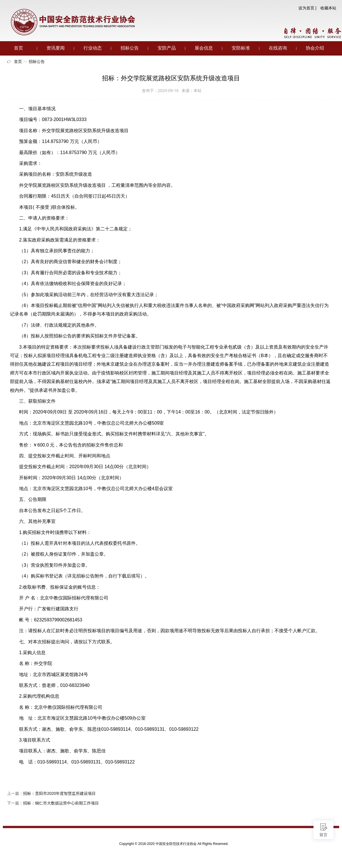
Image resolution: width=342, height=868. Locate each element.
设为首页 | (308, 8)
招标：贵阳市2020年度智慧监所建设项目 (59, 793)
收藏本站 (328, 8)
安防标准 (241, 48)
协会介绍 (315, 48)
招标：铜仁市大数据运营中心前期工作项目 (61, 803)
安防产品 (167, 48)
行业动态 (93, 48)
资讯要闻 (56, 48)
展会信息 (204, 48)
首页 (19, 48)
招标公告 (130, 48)
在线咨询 (278, 48)
